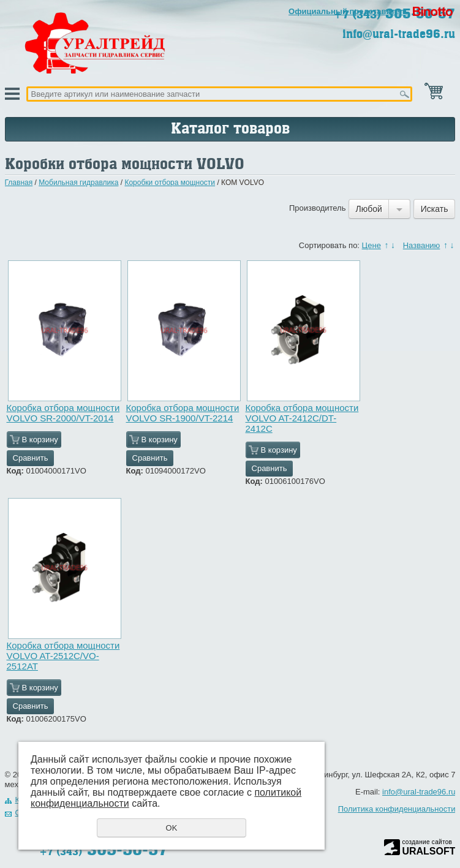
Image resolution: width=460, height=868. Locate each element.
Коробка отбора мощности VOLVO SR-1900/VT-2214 (183, 413)
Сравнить (31, 458)
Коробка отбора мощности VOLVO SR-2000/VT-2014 (63, 413)
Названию (422, 245)
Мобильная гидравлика (78, 183)
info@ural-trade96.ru (399, 34)
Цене (371, 245)
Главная (19, 183)
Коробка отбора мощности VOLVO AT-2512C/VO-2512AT (63, 656)
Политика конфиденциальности (397, 809)
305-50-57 (104, 850)
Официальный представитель (349, 11)
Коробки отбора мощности (170, 183)
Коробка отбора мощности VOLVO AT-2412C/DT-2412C (302, 418)
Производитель (318, 208)
